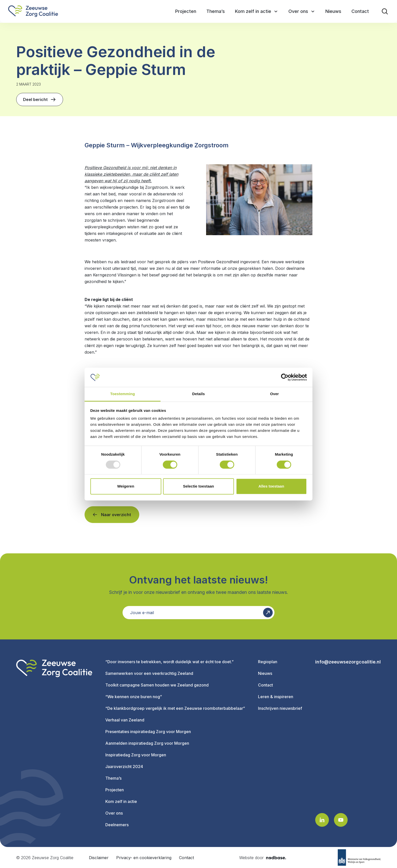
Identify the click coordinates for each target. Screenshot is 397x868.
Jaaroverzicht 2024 (124, 766)
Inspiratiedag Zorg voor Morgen (136, 755)
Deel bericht (40, 99)
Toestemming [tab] (123, 394)
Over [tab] (275, 394)
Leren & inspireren (276, 697)
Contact (265, 685)
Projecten (115, 790)
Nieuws (265, 673)
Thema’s (113, 778)
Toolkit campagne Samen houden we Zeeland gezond (157, 685)
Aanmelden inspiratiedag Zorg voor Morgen (147, 743)
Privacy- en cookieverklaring (144, 858)
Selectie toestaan (199, 486)
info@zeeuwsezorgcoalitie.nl (348, 662)
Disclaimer (99, 858)
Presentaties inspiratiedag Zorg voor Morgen (148, 732)
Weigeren (126, 486)
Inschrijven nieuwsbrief (280, 708)
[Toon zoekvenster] (385, 11)
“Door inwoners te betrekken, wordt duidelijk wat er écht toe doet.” (170, 662)
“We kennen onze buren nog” (134, 697)
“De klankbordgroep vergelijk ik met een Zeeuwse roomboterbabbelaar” (175, 708)
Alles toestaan (271, 486)
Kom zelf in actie (121, 801)
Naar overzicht (116, 515)
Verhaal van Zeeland (125, 720)
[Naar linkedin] (322, 820)
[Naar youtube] (341, 820)
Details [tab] (198, 394)
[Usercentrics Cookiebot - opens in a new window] (285, 377)
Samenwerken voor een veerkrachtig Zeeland (149, 673)
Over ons (114, 813)
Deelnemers (117, 825)
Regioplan (268, 662)
